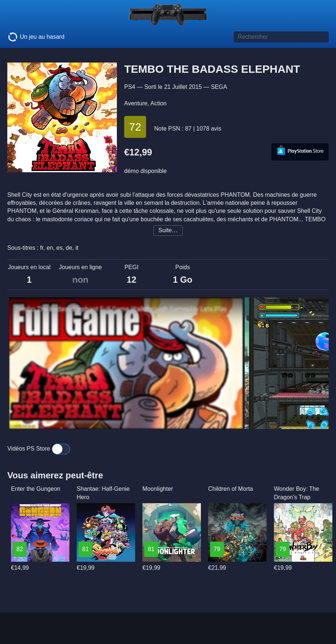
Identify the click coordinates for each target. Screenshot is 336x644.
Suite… (168, 230)
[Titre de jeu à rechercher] (281, 37)
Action (159, 103)
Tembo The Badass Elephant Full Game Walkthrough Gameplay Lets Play (121, 309)
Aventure (136, 103)
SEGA (219, 87)
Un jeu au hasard (36, 37)
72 (135, 127)
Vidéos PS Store (39, 449)
